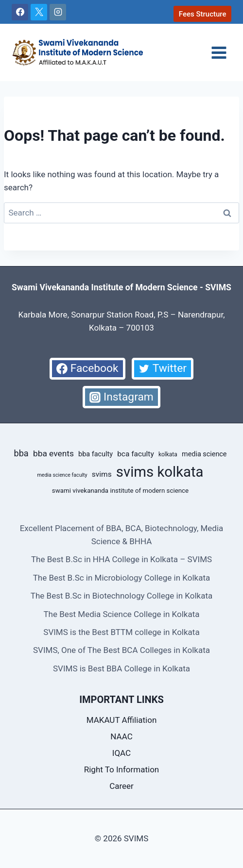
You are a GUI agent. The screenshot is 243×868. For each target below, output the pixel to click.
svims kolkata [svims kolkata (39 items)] (160, 472)
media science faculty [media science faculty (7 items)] (62, 475)
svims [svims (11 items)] (102, 474)
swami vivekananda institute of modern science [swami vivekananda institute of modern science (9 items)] (120, 491)
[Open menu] (219, 52)
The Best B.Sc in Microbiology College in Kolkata (122, 578)
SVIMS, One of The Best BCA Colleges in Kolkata (121, 650)
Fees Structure (203, 14)
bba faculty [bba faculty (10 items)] (95, 454)
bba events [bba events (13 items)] (53, 453)
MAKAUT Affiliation (122, 720)
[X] (39, 12)
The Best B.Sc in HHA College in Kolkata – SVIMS (121, 559)
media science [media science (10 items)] (204, 454)
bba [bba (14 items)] (21, 453)
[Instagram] (58, 12)
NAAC (121, 736)
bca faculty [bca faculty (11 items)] (136, 454)
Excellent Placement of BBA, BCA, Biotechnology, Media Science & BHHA (122, 535)
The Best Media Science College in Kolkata (121, 614)
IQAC (121, 753)
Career (121, 786)
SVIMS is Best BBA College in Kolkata (121, 668)
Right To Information (122, 769)
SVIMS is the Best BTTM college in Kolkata (121, 632)
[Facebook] (20, 12)
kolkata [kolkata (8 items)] (168, 454)
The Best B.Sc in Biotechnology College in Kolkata (121, 596)
